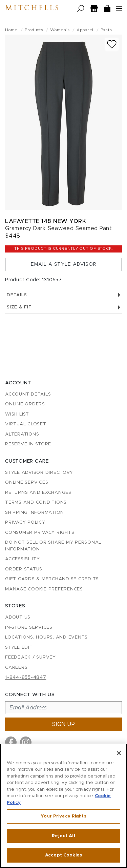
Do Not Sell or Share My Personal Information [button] (53, 546)
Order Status (24, 569)
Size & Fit (63, 307)
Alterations (22, 434)
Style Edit (19, 648)
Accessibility (23, 559)
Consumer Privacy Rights (40, 533)
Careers (16, 668)
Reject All (63, 836)
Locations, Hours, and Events (46, 637)
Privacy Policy (25, 522)
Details (63, 295)
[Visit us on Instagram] (26, 742)
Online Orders (25, 404)
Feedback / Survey (30, 657)
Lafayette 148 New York (46, 221)
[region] (63, 806)
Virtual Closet (26, 424)
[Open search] (81, 9)
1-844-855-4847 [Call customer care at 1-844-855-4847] (26, 678)
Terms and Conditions (36, 502)
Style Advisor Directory (39, 473)
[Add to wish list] (112, 44)
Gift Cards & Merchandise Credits (52, 579)
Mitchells (33, 8)
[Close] (119, 753)
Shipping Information (35, 513)
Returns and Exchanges (38, 493)
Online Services (27, 482)
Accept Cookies (63, 855)
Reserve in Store (28, 444)
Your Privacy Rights (63, 816)
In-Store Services (29, 628)
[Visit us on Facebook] (11, 742)
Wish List (17, 414)
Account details (28, 394)
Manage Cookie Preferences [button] (44, 589)
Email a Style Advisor (64, 264)
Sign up (64, 724)
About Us (18, 617)
